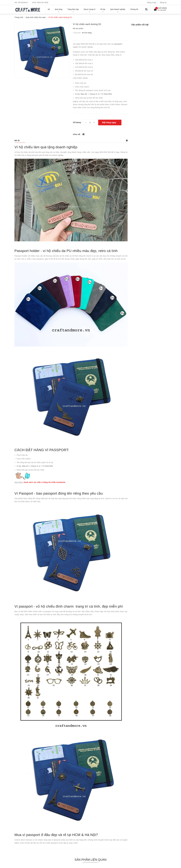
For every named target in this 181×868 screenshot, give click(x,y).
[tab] (71, 141)
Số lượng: (77, 122)
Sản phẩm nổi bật (140, 25)
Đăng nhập (152, 3)
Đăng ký (163, 3)
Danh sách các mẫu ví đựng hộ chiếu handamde (45, 482)
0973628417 (23, 3)
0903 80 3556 (43, 3)
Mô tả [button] (17, 140)
